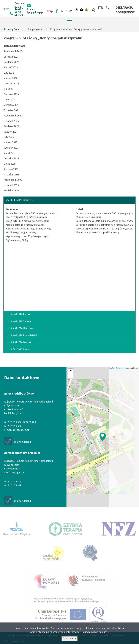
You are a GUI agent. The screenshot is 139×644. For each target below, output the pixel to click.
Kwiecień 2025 (11, 148)
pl (107, 8)
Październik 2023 (13, 51)
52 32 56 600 (19, 8)
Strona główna (12, 29)
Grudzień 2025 (11, 191)
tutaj (121, 629)
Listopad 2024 (11, 121)
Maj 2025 (8, 153)
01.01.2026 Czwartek (19, 201)
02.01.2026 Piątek (18, 316)
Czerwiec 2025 (11, 159)
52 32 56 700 (19, 14)
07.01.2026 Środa (17, 351)
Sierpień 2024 (11, 105)
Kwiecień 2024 (11, 84)
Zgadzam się (70, 639)
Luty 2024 (9, 73)
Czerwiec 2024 (11, 94)
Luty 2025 (9, 137)
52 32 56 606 (15, 426)
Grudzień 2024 (11, 126)
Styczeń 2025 (11, 132)
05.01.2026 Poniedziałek (21, 337)
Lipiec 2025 (9, 164)
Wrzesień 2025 (11, 175)
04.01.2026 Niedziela (19, 330)
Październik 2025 (13, 180)
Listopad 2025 (11, 185)
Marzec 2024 (10, 78)
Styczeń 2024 (11, 67)
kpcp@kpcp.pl (35, 12)
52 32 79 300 (15, 482)
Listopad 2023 (11, 57)
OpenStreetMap (123, 368)
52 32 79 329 (15, 485)
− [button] (71, 376)
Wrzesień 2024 (11, 110)
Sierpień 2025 (11, 169)
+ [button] (71, 371)
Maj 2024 (8, 89)
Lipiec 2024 (10, 100)
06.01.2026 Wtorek (18, 344)
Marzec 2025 (10, 142)
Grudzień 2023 (11, 62)
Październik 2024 (13, 116)
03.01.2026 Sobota (18, 323)
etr (100, 8)
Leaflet (112, 368)
